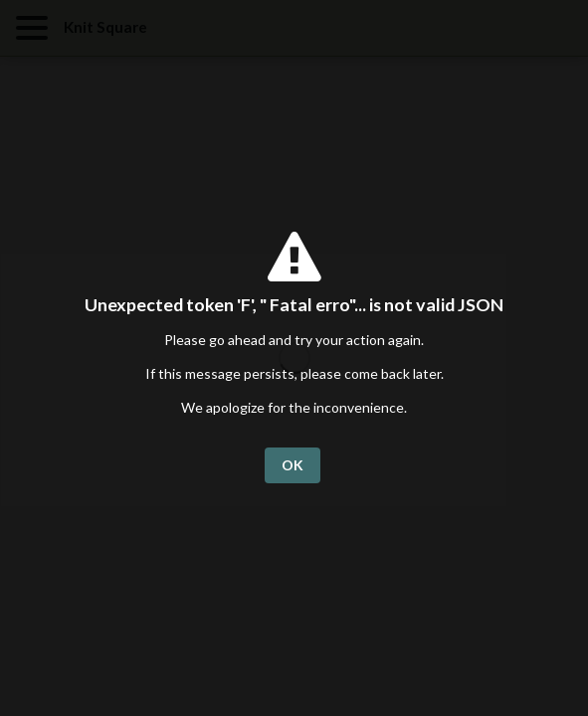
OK (293, 465)
